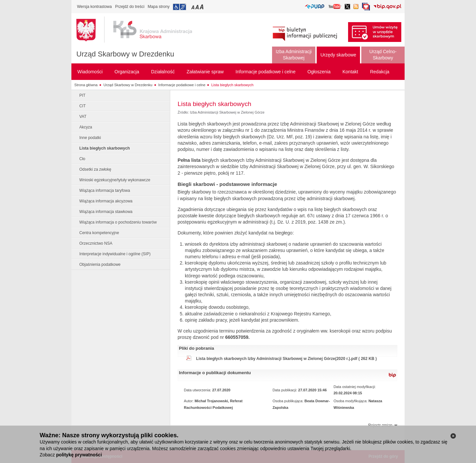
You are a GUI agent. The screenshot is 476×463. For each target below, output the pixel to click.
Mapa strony (159, 7)
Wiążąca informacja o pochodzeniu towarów (118, 222)
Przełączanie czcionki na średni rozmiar (198, 7)
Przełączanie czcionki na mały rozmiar (193, 7)
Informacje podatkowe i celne (182, 85)
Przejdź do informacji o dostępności (179, 7)
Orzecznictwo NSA (96, 243)
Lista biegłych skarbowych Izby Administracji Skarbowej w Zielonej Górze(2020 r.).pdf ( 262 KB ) (286, 359)
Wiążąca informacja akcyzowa (106, 201)
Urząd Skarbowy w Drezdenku (125, 54)
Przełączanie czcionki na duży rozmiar (202, 7)
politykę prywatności (79, 455)
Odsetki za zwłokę (95, 169)
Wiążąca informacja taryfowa (105, 191)
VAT (83, 117)
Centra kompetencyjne (99, 233)
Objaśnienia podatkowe (100, 265)
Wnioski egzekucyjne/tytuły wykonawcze (115, 180)
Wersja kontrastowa (94, 7)
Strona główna (86, 85)
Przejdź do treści (130, 7)
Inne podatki (90, 138)
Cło (82, 159)
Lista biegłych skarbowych (232, 85)
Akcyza (86, 127)
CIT (82, 106)
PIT (82, 95)
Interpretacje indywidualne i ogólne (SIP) (115, 254)
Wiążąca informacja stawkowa (106, 212)
